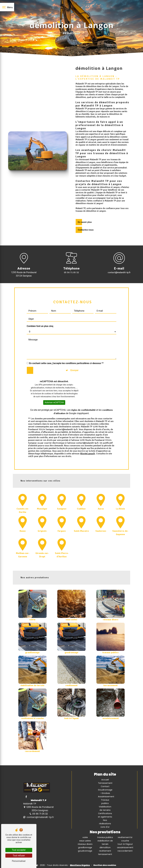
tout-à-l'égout (125, 844)
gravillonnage (85, 847)
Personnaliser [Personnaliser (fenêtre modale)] (19, 861)
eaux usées (85, 841)
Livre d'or (105, 827)
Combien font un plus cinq (40, 314)
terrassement (105, 854)
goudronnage (85, 851)
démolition (105, 847)
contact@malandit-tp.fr (119, 272)
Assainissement (106, 797)
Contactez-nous (86, 230)
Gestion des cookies (105, 865)
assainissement (125, 847)
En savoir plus (85, 222)
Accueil (105, 780)
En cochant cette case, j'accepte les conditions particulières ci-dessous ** (66, 352)
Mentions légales (80, 865)
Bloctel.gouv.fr (88, 442)
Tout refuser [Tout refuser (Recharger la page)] (19, 856)
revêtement (105, 851)
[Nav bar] (7, 7)
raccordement (125, 851)
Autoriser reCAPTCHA (54, 391)
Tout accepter (19, 850)
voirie (85, 837)
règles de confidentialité (83, 398)
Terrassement (105, 783)
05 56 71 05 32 (71, 272)
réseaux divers (85, 844)
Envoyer (74, 359)
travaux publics (105, 837)
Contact (105, 786)
